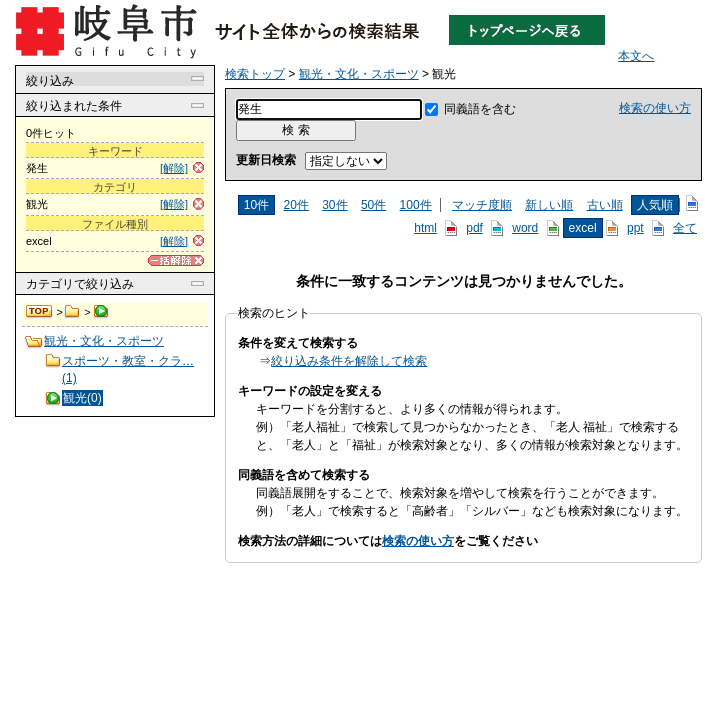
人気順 (655, 205)
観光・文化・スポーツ (72, 312)
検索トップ (40, 312)
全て (685, 228)
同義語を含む (480, 109)
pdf (474, 228)
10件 (256, 205)
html (425, 228)
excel (583, 228)
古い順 (605, 205)
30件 (334, 205)
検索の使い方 (655, 108)
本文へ (636, 56)
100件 (416, 205)
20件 (295, 205)
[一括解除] (176, 260)
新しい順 (549, 205)
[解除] (174, 168)
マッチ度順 (482, 205)
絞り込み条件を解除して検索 (349, 361)
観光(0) (82, 398)
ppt (635, 228)
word (525, 228)
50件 (373, 205)
